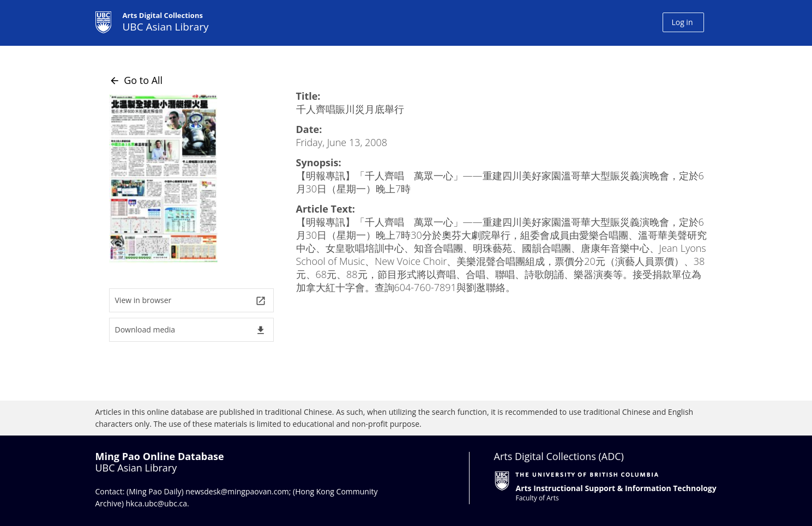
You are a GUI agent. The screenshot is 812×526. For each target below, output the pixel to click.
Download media (191, 330)
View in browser (191, 301)
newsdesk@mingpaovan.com (237, 491)
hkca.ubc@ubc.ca (157, 503)
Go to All (136, 80)
